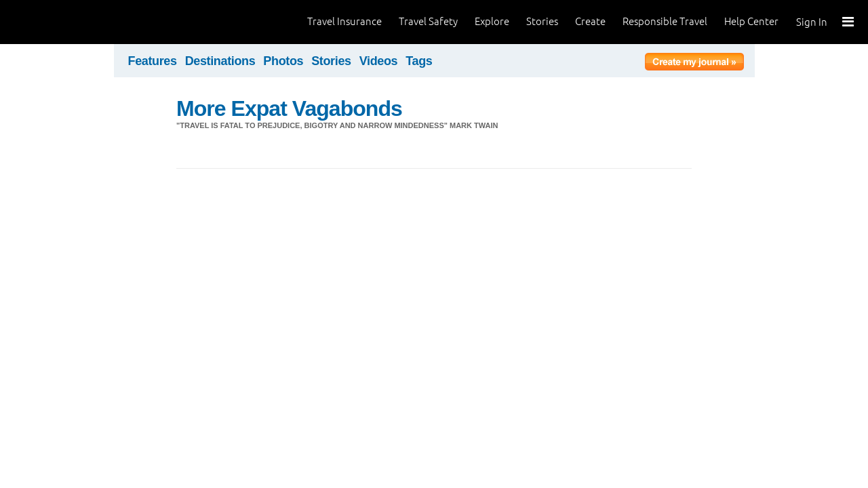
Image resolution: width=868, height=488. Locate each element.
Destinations (220, 61)
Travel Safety (428, 21)
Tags (419, 61)
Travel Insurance (344, 21)
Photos (283, 61)
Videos (379, 61)
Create (590, 21)
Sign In (812, 22)
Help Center (751, 21)
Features (153, 61)
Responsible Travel (665, 21)
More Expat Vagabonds (289, 108)
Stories (542, 21)
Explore (492, 21)
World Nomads (71, 22)
